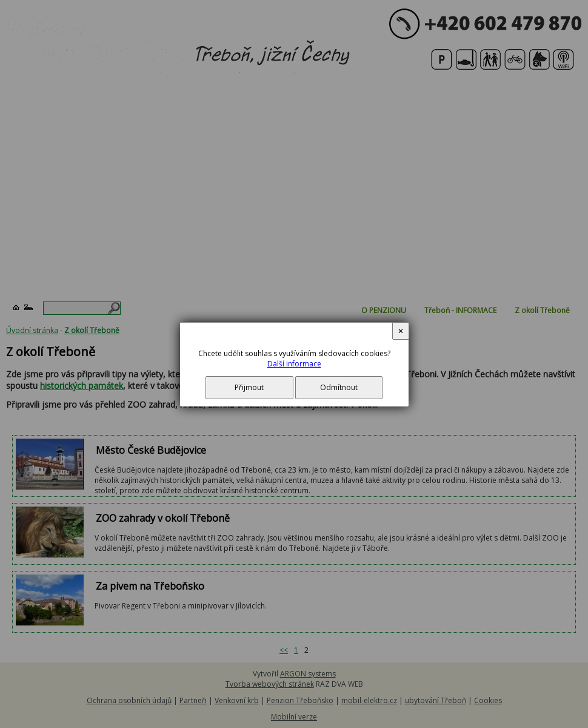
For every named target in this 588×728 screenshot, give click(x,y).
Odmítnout (339, 387)
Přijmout (249, 387)
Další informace (294, 364)
